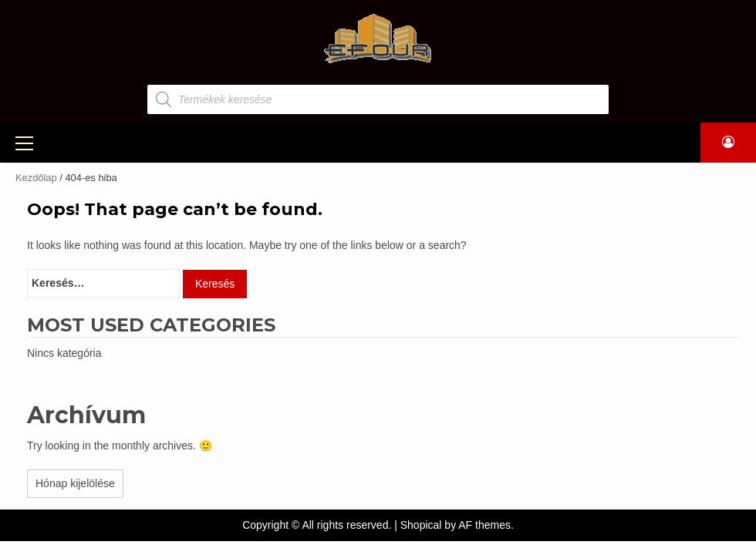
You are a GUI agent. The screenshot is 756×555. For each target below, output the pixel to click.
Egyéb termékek (109, 260)
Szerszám (89, 198)
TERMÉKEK (85, 141)
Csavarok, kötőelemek (131, 229)
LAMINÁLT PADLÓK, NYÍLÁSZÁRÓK (457, 141)
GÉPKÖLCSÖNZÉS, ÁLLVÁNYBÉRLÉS (246, 141)
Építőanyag (94, 167)
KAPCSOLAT (667, 141)
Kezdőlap (36, 175)
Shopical (421, 523)
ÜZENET (592, 141)
